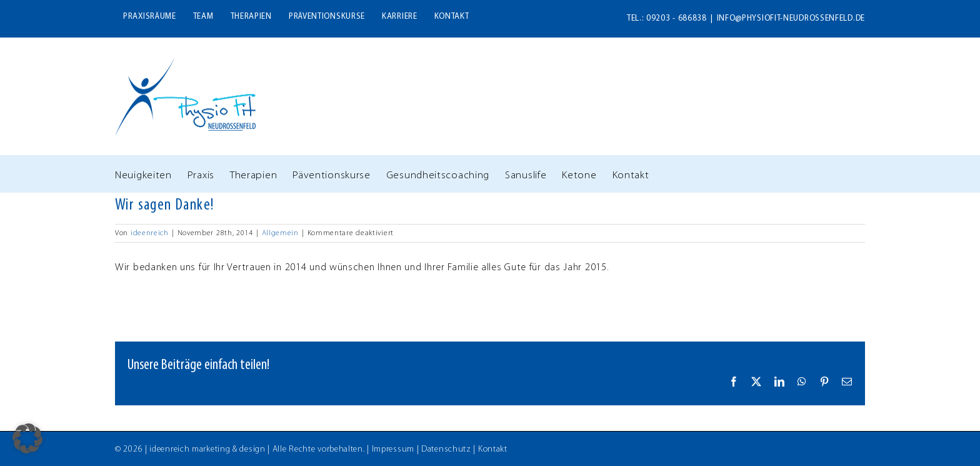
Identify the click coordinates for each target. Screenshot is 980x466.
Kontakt (493, 449)
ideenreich (150, 233)
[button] (27, 438)
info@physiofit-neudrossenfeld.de (791, 18)
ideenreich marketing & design (207, 449)
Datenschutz (446, 449)
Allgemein (280, 233)
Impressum (393, 449)
